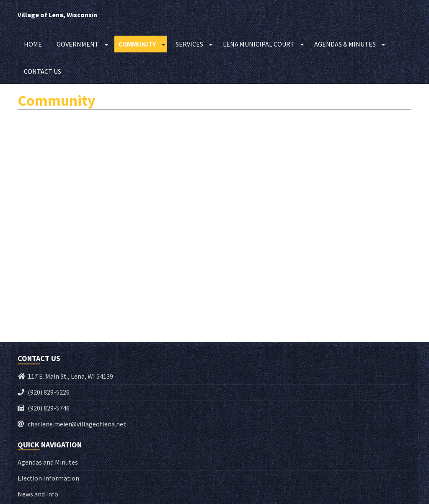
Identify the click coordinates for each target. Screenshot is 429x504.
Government (78, 44)
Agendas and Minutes (48, 462)
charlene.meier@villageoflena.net (77, 424)
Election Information (48, 478)
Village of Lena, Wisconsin (57, 15)
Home (33, 44)
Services (189, 44)
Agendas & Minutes (345, 44)
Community (137, 44)
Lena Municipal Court (259, 44)
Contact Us (43, 71)
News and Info (38, 494)
